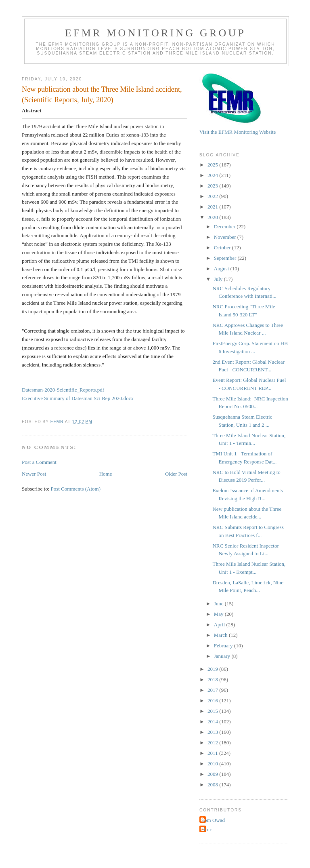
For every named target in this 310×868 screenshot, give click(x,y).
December (225, 226)
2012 (213, 743)
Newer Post (34, 474)
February (224, 646)
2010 (213, 764)
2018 (213, 679)
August (222, 269)
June (219, 604)
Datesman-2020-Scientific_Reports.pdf (63, 390)
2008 (213, 785)
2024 (213, 175)
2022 (213, 196)
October (223, 248)
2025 (213, 165)
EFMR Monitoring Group (155, 33)
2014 (213, 722)
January (223, 656)
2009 (213, 774)
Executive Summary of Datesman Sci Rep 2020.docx (78, 398)
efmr (206, 829)
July (219, 279)
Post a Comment (39, 462)
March (221, 635)
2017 (213, 690)
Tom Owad (213, 820)
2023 (213, 186)
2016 (213, 701)
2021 (213, 207)
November (226, 237)
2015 (213, 711)
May (219, 614)
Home (106, 474)
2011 (213, 753)
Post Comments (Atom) (76, 489)
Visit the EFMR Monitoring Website (238, 132)
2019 (213, 669)
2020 (213, 217)
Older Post (176, 474)
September (226, 258)
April (220, 625)
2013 (213, 732)
